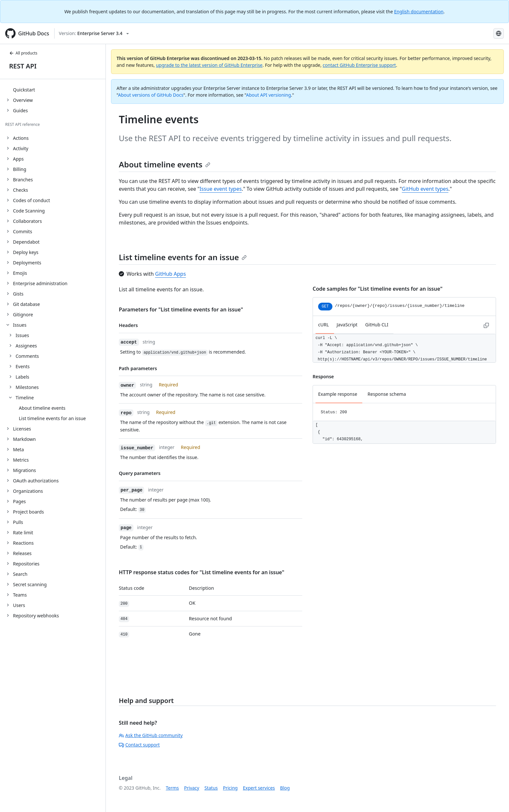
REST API (23, 66)
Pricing (230, 788)
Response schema (387, 394)
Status (211, 788)
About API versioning (268, 95)
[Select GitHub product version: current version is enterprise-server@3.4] (94, 33)
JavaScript (347, 325)
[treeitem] (55, 90)
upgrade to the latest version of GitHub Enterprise (209, 65)
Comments (27, 356)
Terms (172, 788)
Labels (22, 377)
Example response (338, 394)
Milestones (27, 387)
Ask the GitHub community (151, 735)
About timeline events (165, 164)
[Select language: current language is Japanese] (499, 33)
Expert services (259, 788)
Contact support (139, 745)
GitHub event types (425, 189)
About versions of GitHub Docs (151, 95)
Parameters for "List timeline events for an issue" (181, 309)
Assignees (26, 346)
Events (23, 366)
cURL (323, 325)
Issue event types (221, 189)
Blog (285, 788)
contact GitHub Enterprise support (359, 65)
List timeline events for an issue (183, 257)
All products (23, 53)
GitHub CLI (377, 325)
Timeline (25, 398)
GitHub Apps (171, 274)
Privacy (192, 788)
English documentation (419, 12)
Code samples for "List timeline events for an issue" (378, 289)
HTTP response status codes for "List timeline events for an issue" (202, 572)
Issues (22, 335)
